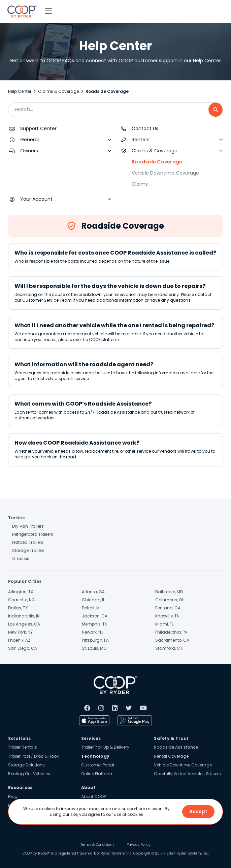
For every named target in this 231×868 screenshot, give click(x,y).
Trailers (16, 518)
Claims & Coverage (58, 91)
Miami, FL (164, 624)
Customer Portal (98, 765)
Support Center (38, 128)
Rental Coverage (171, 756)
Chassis (21, 558)
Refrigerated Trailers (33, 534)
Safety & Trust (171, 738)
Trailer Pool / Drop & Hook (33, 756)
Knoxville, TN (167, 616)
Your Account (36, 199)
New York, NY (20, 632)
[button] (48, 11)
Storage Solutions (26, 765)
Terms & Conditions (97, 845)
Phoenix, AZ (19, 640)
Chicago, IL (93, 600)
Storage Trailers (28, 550)
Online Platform (97, 774)
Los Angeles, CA (24, 624)
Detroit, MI (91, 608)
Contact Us (145, 128)
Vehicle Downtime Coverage (165, 173)
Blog (13, 797)
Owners (29, 151)
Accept (198, 812)
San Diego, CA (23, 648)
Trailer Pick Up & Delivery (105, 747)
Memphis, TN (95, 624)
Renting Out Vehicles (29, 774)
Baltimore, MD (169, 592)
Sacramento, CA (172, 640)
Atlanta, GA (93, 592)
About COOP (93, 797)
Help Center (20, 91)
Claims (140, 184)
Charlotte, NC (22, 600)
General (29, 140)
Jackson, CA (95, 616)
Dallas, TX (18, 608)
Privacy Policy (139, 845)
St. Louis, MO (94, 648)
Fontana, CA (168, 608)
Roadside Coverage (157, 162)
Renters (141, 140)
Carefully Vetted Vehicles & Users (187, 774)
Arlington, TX (21, 592)
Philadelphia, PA (171, 632)
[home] (20, 11)
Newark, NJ (93, 632)
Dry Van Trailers (28, 526)
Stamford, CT (169, 648)
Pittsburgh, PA (95, 640)
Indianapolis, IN (24, 616)
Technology (95, 756)
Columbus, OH (170, 600)
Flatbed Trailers (28, 542)
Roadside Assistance (176, 747)
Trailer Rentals (23, 747)
